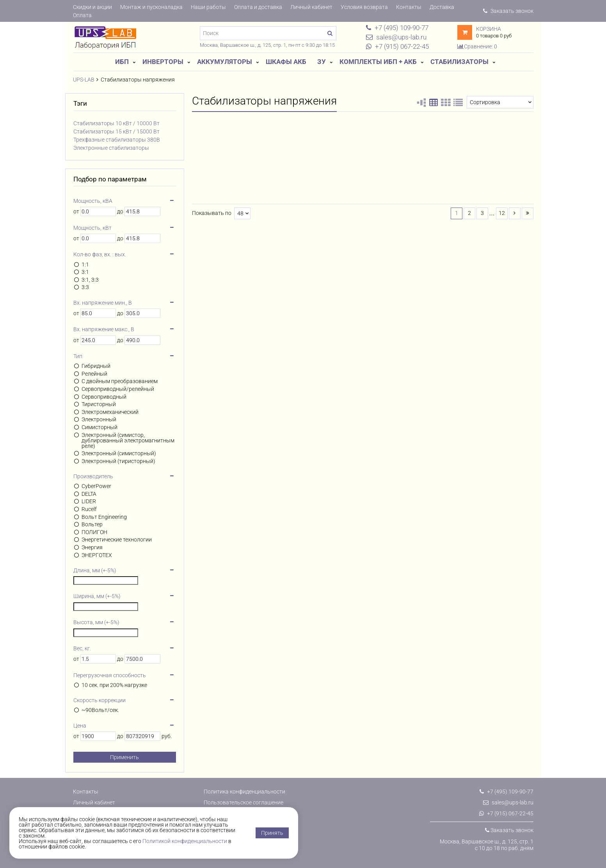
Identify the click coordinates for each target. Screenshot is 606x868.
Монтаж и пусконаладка (151, 7)
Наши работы (208, 7)
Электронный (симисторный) (119, 453)
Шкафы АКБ (286, 62)
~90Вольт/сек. (100, 710)
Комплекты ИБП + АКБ (378, 62)
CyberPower (96, 486)
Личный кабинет (311, 7)
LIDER (89, 501)
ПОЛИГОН (94, 532)
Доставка (442, 7)
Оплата (82, 15)
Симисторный (100, 427)
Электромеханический (110, 412)
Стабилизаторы (459, 62)
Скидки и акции (92, 7)
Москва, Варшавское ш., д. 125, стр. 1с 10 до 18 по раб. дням (487, 845)
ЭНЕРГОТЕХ (97, 555)
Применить (124, 757)
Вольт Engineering (104, 517)
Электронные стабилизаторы (111, 148)
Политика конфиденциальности (244, 792)
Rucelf (89, 509)
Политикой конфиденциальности (185, 841)
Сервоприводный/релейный (118, 389)
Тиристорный (99, 404)
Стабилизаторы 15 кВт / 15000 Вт (116, 131)
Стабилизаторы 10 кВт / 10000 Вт (116, 123)
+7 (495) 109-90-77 (506, 792)
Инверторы (163, 62)
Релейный (94, 374)
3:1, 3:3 (90, 280)
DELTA (89, 494)
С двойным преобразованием (120, 381)
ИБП (122, 62)
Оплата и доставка (258, 7)
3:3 (85, 287)
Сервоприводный (104, 397)
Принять (272, 833)
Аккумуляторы (225, 62)
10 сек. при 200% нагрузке (114, 685)
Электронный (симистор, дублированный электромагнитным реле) (128, 440)
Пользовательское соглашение (243, 802)
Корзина (489, 29)
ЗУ (322, 62)
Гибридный (96, 366)
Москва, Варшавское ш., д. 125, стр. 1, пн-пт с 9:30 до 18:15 (267, 45)
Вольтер (92, 524)
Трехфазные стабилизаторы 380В (117, 140)
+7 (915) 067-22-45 (506, 813)
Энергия (92, 547)
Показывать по (212, 213)
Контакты (409, 7)
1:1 (85, 264)
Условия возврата (364, 7)
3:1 (85, 272)
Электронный (99, 419)
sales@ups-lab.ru (508, 802)
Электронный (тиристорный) (118, 461)
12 (502, 213)
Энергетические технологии (117, 540)
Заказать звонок (508, 11)
